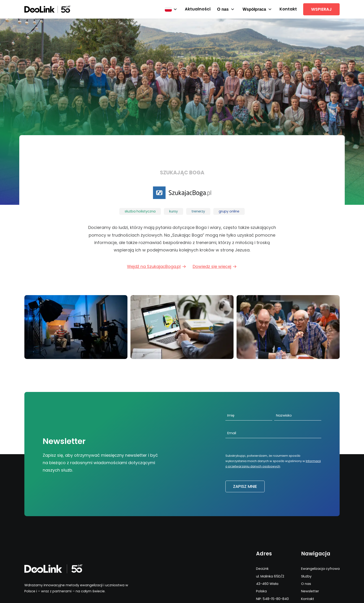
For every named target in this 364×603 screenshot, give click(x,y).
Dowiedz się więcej (215, 266)
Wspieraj (321, 9)
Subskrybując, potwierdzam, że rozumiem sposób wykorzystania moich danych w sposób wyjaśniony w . (273, 461)
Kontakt (288, 9)
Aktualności (198, 9)
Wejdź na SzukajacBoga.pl (157, 266)
